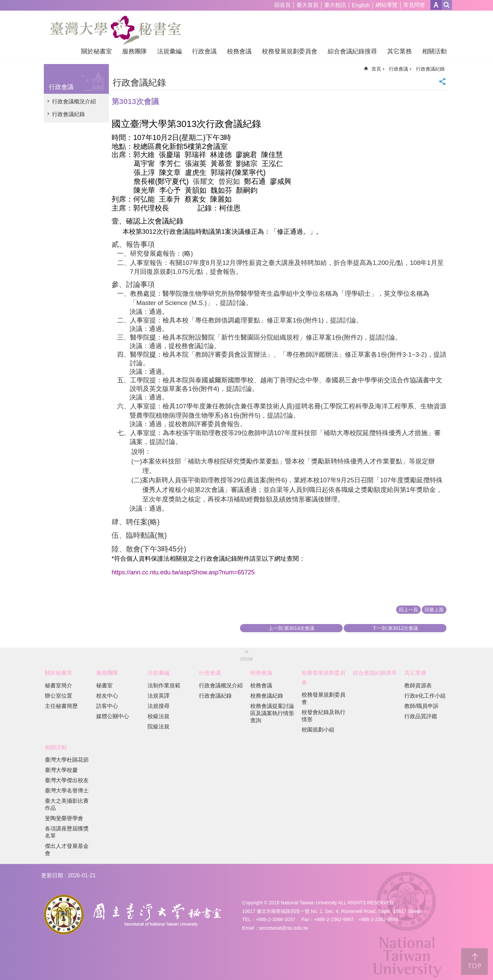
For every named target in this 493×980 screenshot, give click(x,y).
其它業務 (400, 51)
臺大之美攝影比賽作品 (67, 804)
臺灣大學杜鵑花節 (67, 760)
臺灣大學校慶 (61, 770)
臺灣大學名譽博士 (67, 791)
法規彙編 (169, 51)
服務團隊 (135, 51)
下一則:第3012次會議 (395, 628)
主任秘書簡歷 (61, 706)
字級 (436, 5)
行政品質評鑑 (421, 716)
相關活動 (434, 51)
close (246, 659)
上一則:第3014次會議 (291, 628)
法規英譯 (159, 696)
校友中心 (107, 696)
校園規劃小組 (318, 730)
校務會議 (239, 51)
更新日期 (52, 875)
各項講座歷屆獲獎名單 (67, 832)
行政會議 (204, 51)
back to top (475, 962)
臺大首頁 (307, 5)
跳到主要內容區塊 (4, 4)
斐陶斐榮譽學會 (64, 818)
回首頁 (282, 5)
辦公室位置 (59, 696)
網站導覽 (387, 5)
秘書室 (104, 685)
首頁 (376, 69)
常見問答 (414, 5)
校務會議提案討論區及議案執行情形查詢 (272, 713)
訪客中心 (107, 706)
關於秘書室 (97, 51)
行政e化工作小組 (425, 696)
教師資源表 (418, 685)
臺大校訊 (335, 5)
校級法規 (159, 716)
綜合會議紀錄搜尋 (352, 51)
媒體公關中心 (113, 716)
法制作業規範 (164, 685)
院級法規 (159, 727)
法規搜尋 (159, 706)
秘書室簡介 (59, 685)
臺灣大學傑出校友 (67, 780)
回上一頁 (408, 610)
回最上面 (434, 610)
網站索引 (447, 5)
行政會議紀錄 (68, 114)
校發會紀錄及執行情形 (324, 716)
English (361, 5)
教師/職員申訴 (421, 706)
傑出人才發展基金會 (67, 850)
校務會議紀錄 (267, 696)
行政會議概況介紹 (74, 101)
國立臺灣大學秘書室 (116, 30)
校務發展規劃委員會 (290, 51)
